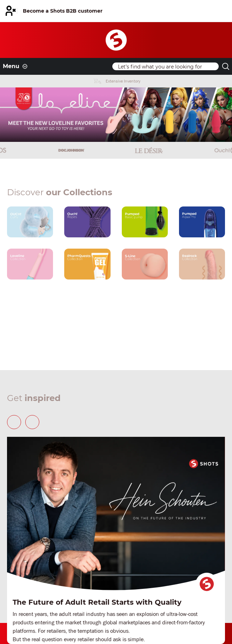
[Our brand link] (30, 222)
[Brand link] (39, 150)
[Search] (165, 66)
